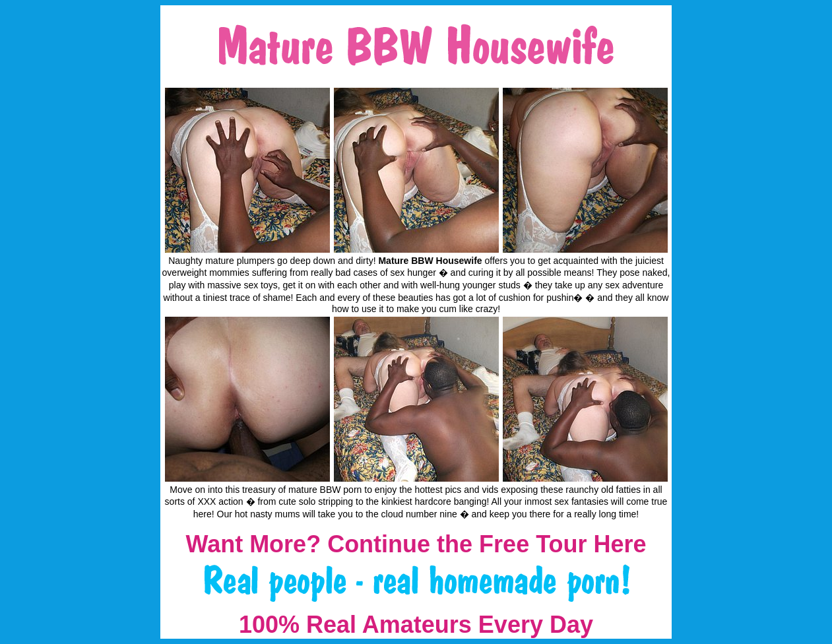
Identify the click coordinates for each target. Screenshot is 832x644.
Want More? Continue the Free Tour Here (416, 544)
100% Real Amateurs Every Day (416, 625)
